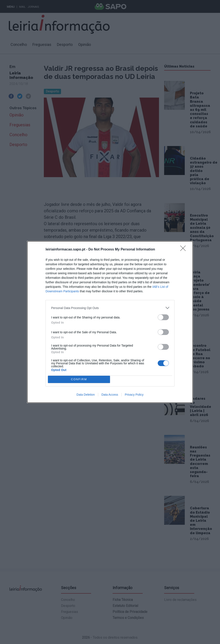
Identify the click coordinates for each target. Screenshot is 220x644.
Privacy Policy (134, 395)
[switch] (163, 317)
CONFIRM (79, 379)
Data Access (110, 395)
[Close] (184, 250)
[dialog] (110, 322)
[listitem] (110, 308)
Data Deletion (86, 395)
